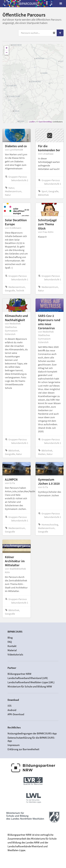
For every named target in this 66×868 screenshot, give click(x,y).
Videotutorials (15, 654)
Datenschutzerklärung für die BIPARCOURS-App (31, 739)
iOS (10, 706)
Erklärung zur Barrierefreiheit (23, 749)
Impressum (14, 745)
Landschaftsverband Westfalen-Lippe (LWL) (31, 682)
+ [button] (7, 48)
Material (12, 650)
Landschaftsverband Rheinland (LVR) (28, 678)
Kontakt (12, 646)
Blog (10, 638)
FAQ (10, 642)
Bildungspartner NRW (19, 674)
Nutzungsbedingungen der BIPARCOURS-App (32, 733)
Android (12, 710)
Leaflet (32, 122)
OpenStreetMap (45, 122)
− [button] (7, 53)
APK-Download (16, 714)
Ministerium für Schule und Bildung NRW (30, 686)
